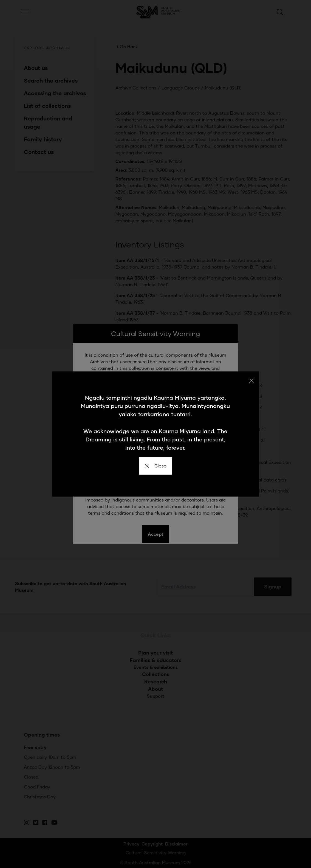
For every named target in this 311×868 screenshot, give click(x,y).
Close (155, 466)
